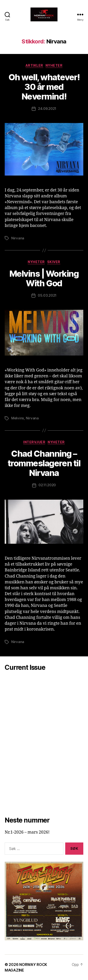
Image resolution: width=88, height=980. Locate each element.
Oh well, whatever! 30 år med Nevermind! (44, 87)
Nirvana (18, 238)
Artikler (34, 65)
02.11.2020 (47, 485)
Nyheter (54, 65)
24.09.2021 (47, 109)
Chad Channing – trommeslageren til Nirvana (44, 463)
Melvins (18, 418)
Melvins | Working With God (44, 278)
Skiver (54, 262)
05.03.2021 (47, 295)
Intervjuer (34, 442)
